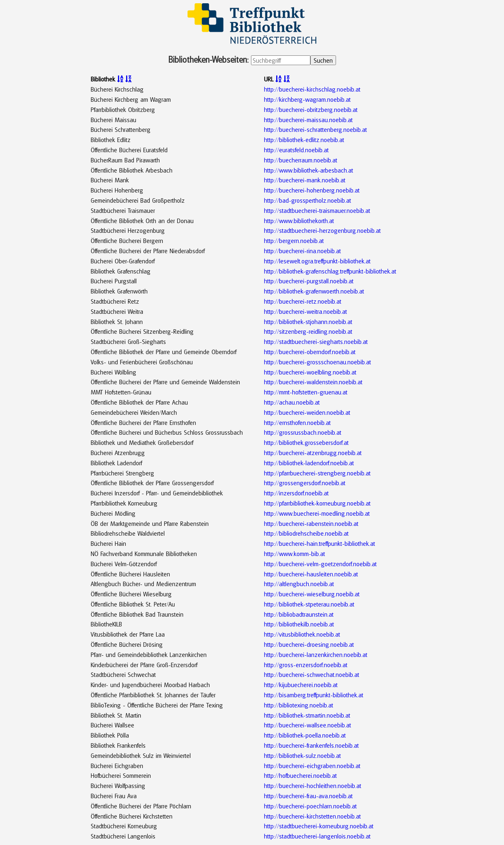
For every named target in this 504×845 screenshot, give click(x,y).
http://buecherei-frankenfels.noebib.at (311, 745)
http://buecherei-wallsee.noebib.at (308, 725)
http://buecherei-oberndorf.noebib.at (310, 352)
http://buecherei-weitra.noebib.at (305, 311)
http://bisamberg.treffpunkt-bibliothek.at (314, 695)
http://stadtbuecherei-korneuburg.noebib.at (319, 826)
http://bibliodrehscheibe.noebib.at (306, 533)
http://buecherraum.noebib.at (301, 160)
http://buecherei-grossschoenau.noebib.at (317, 362)
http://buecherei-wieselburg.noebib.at (312, 594)
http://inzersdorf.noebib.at (296, 493)
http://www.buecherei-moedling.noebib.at (317, 513)
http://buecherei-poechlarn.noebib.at (310, 806)
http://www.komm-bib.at (295, 554)
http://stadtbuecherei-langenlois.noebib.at (317, 836)
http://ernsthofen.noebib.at (297, 422)
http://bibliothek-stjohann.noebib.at (308, 322)
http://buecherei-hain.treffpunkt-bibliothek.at (320, 543)
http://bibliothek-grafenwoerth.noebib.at (314, 291)
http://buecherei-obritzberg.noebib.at (311, 109)
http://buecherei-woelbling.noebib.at (310, 372)
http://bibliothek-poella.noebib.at (305, 735)
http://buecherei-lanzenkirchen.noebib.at (316, 655)
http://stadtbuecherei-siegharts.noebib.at (316, 342)
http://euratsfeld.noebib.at (296, 150)
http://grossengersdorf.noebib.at (305, 483)
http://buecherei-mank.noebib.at (305, 180)
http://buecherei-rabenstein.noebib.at (311, 523)
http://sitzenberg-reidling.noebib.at (308, 331)
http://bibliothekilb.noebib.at (299, 624)
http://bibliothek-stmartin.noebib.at (307, 715)
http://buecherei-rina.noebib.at (302, 251)
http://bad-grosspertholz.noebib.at (308, 200)
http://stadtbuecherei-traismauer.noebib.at (317, 210)
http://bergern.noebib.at (294, 241)
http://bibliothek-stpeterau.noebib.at (309, 604)
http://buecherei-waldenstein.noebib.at (313, 382)
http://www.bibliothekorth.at (299, 221)
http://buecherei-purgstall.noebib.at (309, 281)
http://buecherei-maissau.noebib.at (308, 120)
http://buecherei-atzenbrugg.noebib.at (313, 453)
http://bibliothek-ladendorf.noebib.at (309, 463)
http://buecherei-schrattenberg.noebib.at (315, 129)
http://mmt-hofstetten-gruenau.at (306, 392)
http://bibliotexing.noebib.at (299, 705)
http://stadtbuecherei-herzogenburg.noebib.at (322, 230)
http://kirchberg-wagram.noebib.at (307, 99)
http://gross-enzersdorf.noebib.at (306, 665)
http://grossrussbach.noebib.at (303, 432)
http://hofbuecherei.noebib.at (300, 775)
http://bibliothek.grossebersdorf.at (306, 442)
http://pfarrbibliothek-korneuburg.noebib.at (317, 503)
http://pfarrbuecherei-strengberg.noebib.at (317, 473)
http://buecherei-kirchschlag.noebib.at (312, 89)
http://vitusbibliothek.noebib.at (302, 634)
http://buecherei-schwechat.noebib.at (312, 674)
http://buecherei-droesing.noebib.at (309, 644)
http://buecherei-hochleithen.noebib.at (313, 786)
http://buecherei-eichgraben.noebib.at (312, 766)
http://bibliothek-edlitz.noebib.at (304, 140)
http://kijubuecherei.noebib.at (301, 685)
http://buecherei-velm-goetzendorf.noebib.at (320, 564)
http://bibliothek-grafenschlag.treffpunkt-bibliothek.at (330, 271)
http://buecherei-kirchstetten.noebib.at (312, 816)
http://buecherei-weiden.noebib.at (307, 412)
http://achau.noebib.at (292, 402)
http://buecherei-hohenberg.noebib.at (312, 190)
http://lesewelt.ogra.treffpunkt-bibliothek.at (317, 261)
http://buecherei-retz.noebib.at (303, 301)
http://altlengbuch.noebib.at (299, 584)
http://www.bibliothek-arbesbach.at (309, 170)
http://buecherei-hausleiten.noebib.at (311, 574)
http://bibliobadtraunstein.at (299, 614)
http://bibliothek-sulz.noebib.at (302, 755)
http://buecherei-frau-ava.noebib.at (308, 796)
